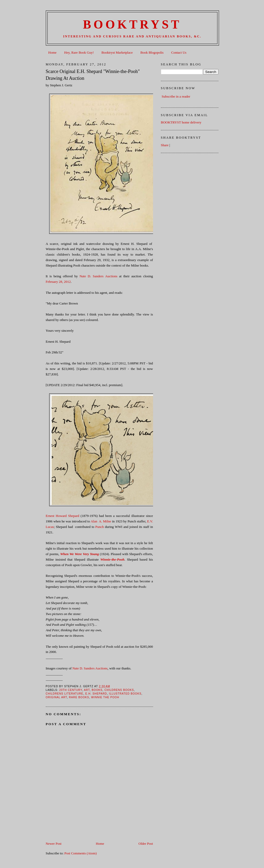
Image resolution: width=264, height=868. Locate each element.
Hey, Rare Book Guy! (79, 52)
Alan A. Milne (101, 521)
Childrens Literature (65, 694)
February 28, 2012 (58, 282)
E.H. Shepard (96, 694)
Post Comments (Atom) (81, 853)
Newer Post (54, 844)
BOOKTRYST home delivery (181, 122)
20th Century (71, 690)
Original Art (56, 697)
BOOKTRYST (132, 24)
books (97, 690)
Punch (100, 527)
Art (87, 690)
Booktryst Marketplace (117, 52)
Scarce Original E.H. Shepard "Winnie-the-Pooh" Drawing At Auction (93, 75)
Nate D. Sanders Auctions (99, 276)
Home (52, 52)
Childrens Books (119, 690)
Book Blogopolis (152, 52)
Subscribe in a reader (176, 96)
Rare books (79, 697)
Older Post (146, 844)
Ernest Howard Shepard (63, 516)
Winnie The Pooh (105, 697)
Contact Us (179, 52)
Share (165, 145)
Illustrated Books (125, 694)
